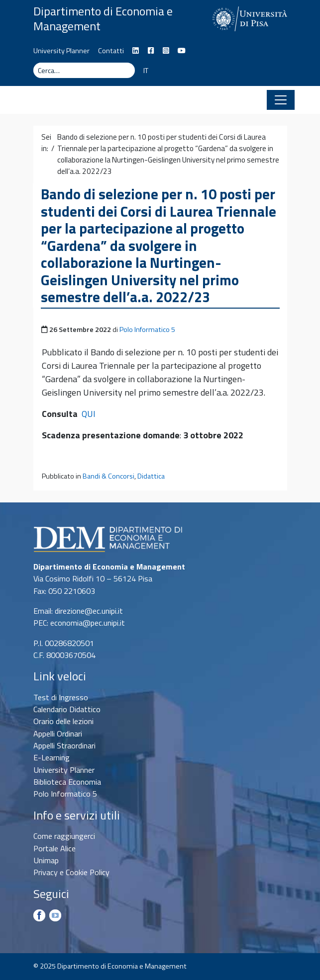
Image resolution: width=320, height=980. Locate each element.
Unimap (46, 860)
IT (146, 71)
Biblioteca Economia (67, 782)
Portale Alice (54, 848)
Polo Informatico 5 (147, 329)
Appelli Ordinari (58, 734)
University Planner (61, 51)
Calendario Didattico (67, 709)
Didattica (151, 476)
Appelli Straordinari (64, 745)
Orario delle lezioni (63, 721)
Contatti (111, 51)
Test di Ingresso (61, 697)
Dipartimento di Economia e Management (103, 18)
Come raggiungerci (64, 836)
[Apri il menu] (281, 100)
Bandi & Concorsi (108, 476)
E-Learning (52, 757)
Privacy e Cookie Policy (71, 872)
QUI (89, 414)
